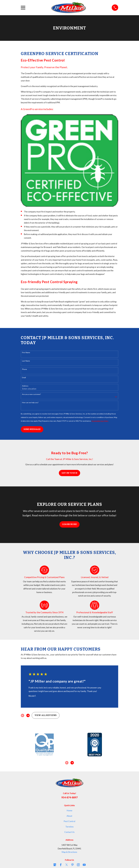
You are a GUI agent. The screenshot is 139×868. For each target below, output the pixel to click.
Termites (69, 827)
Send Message (32, 429)
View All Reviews (46, 715)
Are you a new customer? (31, 394)
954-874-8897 (69, 797)
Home (69, 811)
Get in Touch (69, 473)
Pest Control (69, 821)
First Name (26, 353)
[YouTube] (84, 865)
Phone (24, 369)
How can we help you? (30, 403)
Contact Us (69, 832)
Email (24, 378)
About (69, 816)
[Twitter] (67, 865)
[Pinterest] (72, 865)
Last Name (26, 361)
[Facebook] (61, 865)
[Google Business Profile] (55, 865)
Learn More (70, 524)
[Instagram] (78, 865)
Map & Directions (69, 852)
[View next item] (28, 715)
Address (25, 386)
